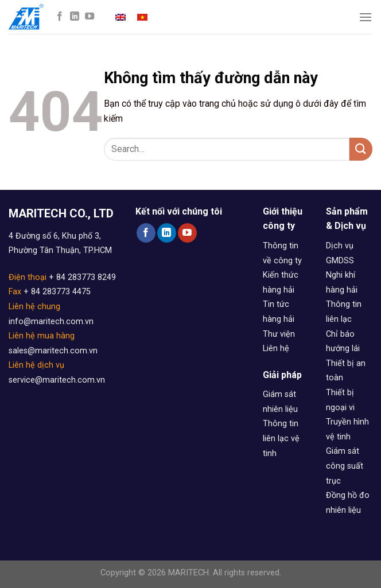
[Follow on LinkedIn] (75, 17)
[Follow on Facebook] (60, 17)
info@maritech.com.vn (51, 322)
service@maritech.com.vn (57, 380)
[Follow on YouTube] (90, 17)
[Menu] (366, 17)
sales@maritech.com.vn (53, 351)
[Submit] (361, 149)
